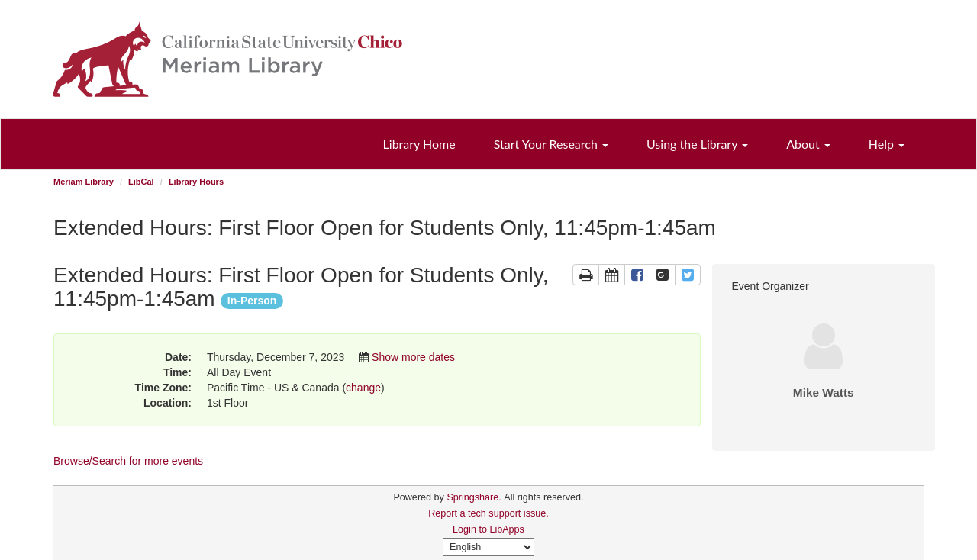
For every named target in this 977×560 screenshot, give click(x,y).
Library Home (419, 144)
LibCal (141, 182)
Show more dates (413, 357)
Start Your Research (551, 144)
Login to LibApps (488, 529)
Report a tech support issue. (488, 513)
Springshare (472, 497)
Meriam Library (84, 182)
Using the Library (697, 144)
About (808, 144)
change (363, 388)
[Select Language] (488, 547)
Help (887, 144)
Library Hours (196, 182)
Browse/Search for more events (128, 461)
